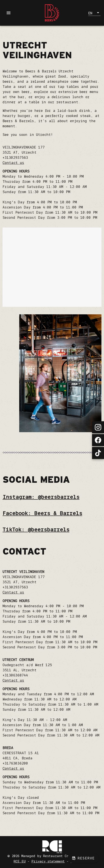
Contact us (13, 163)
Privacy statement (48, 861)
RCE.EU (20, 861)
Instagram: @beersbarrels (41, 497)
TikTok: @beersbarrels (36, 530)
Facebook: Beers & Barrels (42, 513)
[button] (94, 13)
